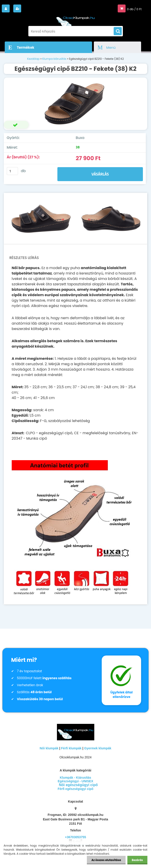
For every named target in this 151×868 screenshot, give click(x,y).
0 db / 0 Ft (134, 9)
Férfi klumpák (71, 748)
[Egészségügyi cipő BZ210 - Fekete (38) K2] (75, 104)
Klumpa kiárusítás (54, 59)
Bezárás (137, 860)
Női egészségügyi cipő (78, 785)
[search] (118, 31)
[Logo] (76, 20)
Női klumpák (49, 748)
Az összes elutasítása (106, 860)
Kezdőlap (33, 59)
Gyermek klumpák (98, 748)
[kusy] (12, 171)
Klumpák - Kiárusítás (75, 778)
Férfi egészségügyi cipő (75, 789)
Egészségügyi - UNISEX (76, 781)
